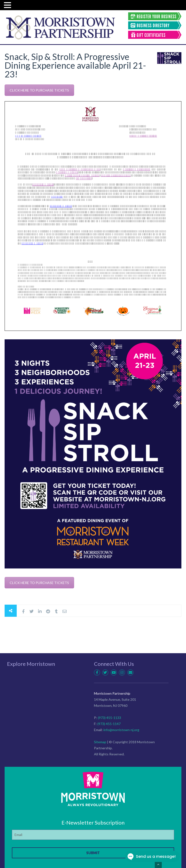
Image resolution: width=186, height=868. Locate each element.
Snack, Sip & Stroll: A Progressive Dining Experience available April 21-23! (75, 65)
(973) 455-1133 (109, 718)
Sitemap (100, 742)
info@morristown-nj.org (121, 730)
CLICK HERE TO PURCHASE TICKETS (39, 90)
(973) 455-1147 (109, 724)
